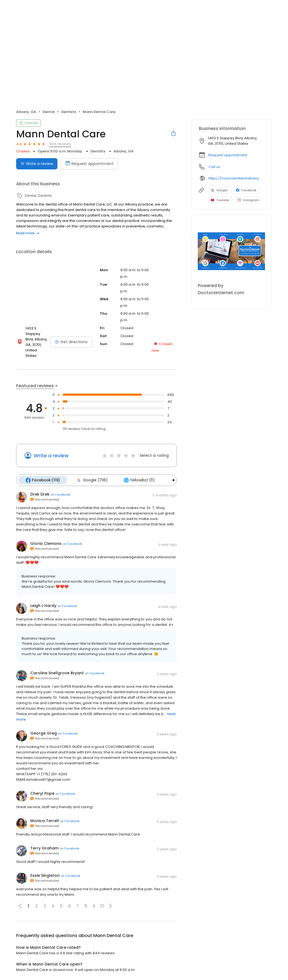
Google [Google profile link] (219, 190)
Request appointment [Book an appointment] (89, 164)
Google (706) (91, 477)
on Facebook (60, 491)
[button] (110, 902)
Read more (28, 233)
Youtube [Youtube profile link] (220, 200)
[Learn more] (231, 251)
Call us (214, 167)
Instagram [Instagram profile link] (248, 200)
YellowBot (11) (138, 477)
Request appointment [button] (228, 155)
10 (102, 902)
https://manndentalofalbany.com (236, 178)
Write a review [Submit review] (37, 164)
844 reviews (60, 144)
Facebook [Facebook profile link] (246, 190)
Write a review (51, 452)
